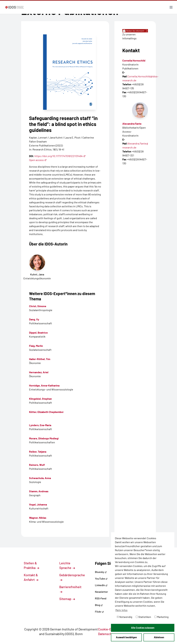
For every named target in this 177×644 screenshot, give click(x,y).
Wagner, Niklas (38, 518)
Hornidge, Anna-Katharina (44, 385)
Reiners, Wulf (37, 465)
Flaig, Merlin (36, 346)
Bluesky (101, 572)
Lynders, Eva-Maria (40, 425)
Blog (99, 605)
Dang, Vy (34, 319)
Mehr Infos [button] (121, 610)
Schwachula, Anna (40, 478)
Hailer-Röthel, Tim (40, 359)
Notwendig (124, 617)
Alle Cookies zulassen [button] (143, 628)
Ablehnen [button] (159, 637)
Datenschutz (109, 634)
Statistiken (143, 617)
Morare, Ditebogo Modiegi (44, 438)
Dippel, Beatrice (38, 332)
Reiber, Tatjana (38, 452)
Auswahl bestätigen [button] (126, 637)
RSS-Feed (101, 598)
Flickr (99, 612)
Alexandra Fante (132, 124)
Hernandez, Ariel (39, 372)
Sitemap (67, 599)
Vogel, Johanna (38, 504)
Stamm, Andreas (39, 491)
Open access (38, 160)
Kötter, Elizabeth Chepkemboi (46, 412)
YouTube (101, 578)
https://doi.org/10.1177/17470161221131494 (60, 156)
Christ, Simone (38, 306)
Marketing (161, 617)
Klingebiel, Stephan (40, 399)
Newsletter (101, 592)
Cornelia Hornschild (134, 60)
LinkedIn (101, 585)
